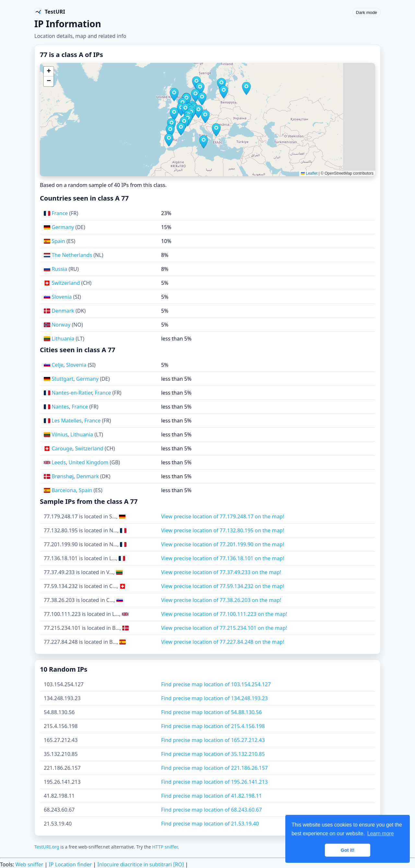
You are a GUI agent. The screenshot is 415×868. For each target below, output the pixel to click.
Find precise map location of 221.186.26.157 (214, 768)
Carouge (62, 448)
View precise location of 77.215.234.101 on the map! (224, 628)
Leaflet (309, 173)
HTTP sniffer (165, 847)
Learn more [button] (381, 833)
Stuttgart (62, 379)
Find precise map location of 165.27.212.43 (213, 740)
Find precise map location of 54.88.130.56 (212, 712)
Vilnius (59, 434)
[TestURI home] (50, 12)
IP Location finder (70, 864)
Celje (57, 365)
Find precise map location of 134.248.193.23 (214, 698)
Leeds (59, 462)
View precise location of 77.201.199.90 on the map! (223, 544)
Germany (63, 227)
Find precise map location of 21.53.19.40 (210, 824)
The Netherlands (72, 255)
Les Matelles (66, 421)
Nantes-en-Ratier (72, 393)
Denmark (63, 311)
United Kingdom (89, 462)
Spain (58, 241)
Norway (61, 325)
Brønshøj (63, 476)
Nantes (60, 407)
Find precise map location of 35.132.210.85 (213, 754)
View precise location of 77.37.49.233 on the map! (221, 572)
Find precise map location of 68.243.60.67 (212, 810)
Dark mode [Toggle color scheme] (367, 12)
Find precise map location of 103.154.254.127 (216, 684)
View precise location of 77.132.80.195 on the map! (223, 530)
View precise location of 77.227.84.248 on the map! (223, 642)
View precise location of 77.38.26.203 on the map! (221, 600)
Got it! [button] (348, 850)
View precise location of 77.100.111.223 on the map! (224, 614)
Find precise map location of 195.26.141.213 (214, 782)
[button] (174, 114)
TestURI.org (47, 847)
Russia (59, 269)
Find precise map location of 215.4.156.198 (213, 726)
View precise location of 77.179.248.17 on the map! (223, 516)
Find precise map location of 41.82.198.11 (212, 796)
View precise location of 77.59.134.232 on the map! (223, 586)
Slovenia (62, 297)
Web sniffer (29, 864)
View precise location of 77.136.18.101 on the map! (223, 558)
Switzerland (66, 283)
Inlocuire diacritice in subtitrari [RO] (141, 864)
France (60, 213)
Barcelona (64, 490)
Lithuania (63, 339)
